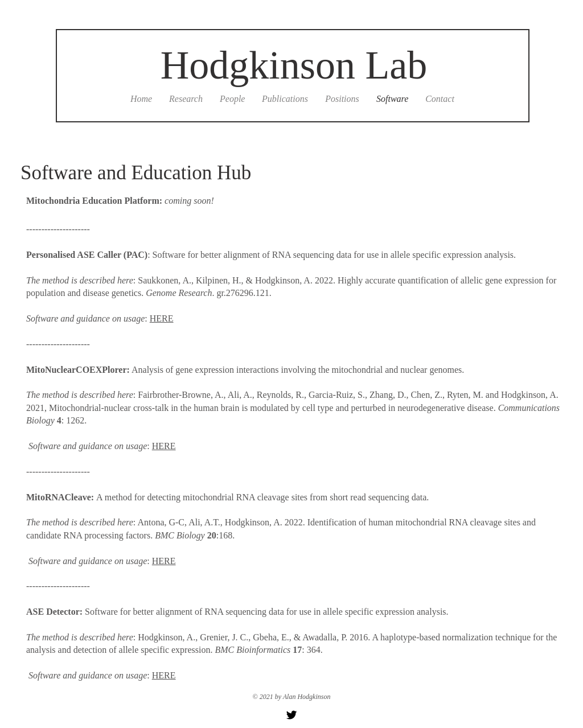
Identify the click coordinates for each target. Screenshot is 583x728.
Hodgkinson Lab (294, 65)
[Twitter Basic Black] (291, 715)
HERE (162, 318)
